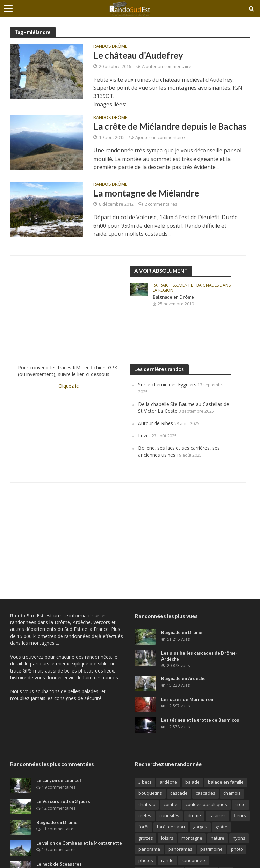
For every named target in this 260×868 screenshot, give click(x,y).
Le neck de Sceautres (59, 864)
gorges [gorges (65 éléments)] (200, 827)
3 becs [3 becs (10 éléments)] (145, 782)
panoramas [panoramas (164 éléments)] (180, 849)
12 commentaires (59, 808)
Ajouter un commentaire (167, 66)
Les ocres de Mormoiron (187, 699)
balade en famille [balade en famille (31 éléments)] (226, 782)
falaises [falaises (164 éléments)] (218, 815)
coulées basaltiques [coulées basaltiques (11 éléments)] (206, 804)
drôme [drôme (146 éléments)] (194, 815)
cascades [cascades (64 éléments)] (205, 793)
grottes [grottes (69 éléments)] (146, 838)
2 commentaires (161, 204)
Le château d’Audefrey (138, 55)
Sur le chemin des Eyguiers (167, 384)
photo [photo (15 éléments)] (237, 849)
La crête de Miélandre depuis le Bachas (170, 126)
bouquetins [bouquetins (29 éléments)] (150, 793)
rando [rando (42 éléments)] (167, 860)
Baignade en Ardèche (184, 678)
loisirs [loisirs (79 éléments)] (167, 838)
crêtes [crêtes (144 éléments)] (145, 815)
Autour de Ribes (156, 423)
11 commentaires (59, 829)
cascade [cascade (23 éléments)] (179, 793)
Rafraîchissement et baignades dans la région (192, 288)
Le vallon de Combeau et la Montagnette (80, 843)
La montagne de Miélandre (146, 193)
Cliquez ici (69, 386)
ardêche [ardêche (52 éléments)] (168, 782)
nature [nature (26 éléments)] (218, 838)
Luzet (144, 436)
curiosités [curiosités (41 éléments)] (169, 815)
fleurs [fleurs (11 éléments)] (240, 815)
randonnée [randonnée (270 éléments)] (193, 860)
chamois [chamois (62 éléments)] (232, 793)
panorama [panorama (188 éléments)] (149, 849)
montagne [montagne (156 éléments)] (192, 838)
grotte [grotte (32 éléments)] (221, 827)
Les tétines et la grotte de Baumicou (200, 720)
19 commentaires (59, 787)
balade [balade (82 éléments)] (192, 782)
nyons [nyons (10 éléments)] (239, 838)
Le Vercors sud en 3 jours (63, 801)
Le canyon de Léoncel (59, 780)
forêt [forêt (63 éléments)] (144, 827)
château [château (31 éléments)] (147, 804)
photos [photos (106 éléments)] (146, 860)
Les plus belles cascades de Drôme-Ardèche (199, 656)
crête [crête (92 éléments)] (241, 804)
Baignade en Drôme (174, 297)
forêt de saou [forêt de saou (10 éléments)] (171, 827)
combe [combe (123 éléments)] (170, 804)
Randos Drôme (110, 47)
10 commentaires (59, 850)
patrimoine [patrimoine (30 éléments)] (212, 849)
